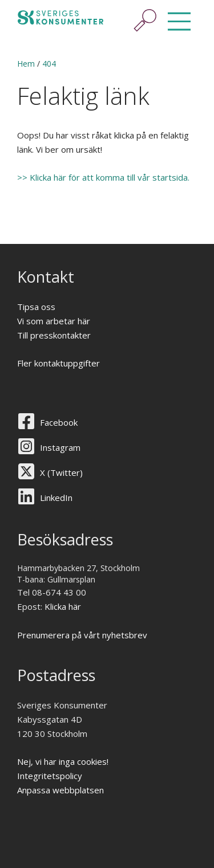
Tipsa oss (36, 307)
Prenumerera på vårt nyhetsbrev (82, 635)
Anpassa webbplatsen (60, 790)
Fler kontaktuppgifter (58, 363)
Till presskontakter (54, 335)
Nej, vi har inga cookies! (63, 761)
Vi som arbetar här (54, 321)
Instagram (60, 447)
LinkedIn (56, 498)
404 (49, 64)
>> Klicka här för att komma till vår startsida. (104, 177)
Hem (26, 64)
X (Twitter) (61, 472)
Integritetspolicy (50, 776)
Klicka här (63, 606)
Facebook (59, 422)
